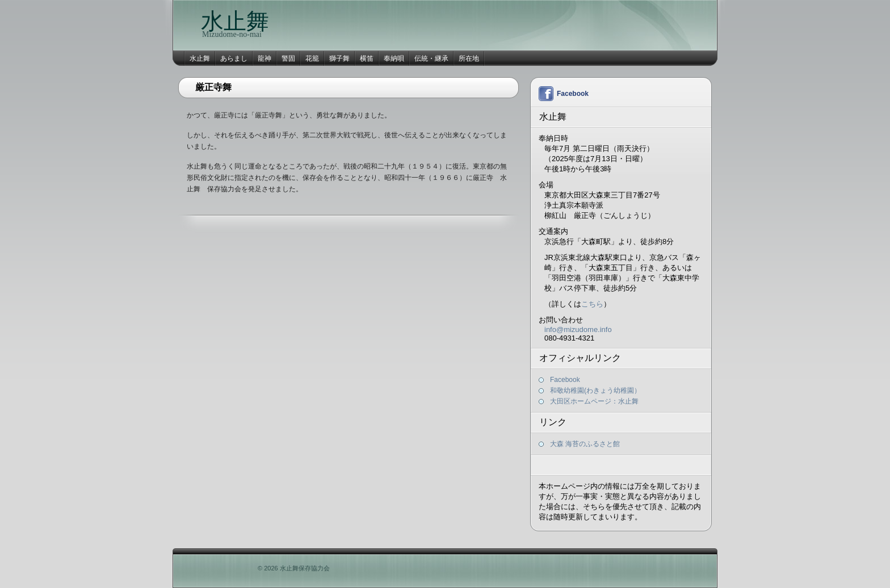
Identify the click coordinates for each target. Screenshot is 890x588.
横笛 (367, 58)
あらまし (234, 58)
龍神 (265, 58)
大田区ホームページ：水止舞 (594, 401)
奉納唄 (394, 58)
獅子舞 (339, 58)
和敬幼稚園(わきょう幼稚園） (595, 390)
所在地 (469, 58)
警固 (288, 58)
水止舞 (235, 21)
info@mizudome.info (578, 329)
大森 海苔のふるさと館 (585, 444)
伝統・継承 (431, 58)
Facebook (573, 94)
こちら (592, 304)
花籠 (312, 58)
